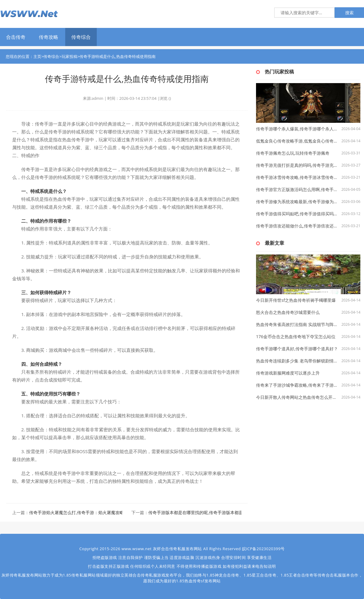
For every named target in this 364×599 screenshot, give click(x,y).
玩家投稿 (69, 56)
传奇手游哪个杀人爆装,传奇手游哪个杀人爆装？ (297, 129)
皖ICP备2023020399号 (263, 549)
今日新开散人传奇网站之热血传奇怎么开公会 (297, 397)
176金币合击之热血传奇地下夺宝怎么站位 (296, 337)
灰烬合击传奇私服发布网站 (177, 549)
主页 (37, 56)
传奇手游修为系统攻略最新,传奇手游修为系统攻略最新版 (297, 202)
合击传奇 (16, 37)
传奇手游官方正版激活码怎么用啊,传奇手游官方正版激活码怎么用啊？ (297, 189)
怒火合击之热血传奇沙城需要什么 (288, 312)
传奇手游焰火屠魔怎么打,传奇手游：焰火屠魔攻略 (76, 512)
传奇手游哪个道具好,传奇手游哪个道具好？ (297, 349)
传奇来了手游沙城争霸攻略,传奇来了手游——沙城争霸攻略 (297, 385)
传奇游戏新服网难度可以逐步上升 (288, 373)
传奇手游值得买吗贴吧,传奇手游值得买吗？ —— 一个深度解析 (297, 214)
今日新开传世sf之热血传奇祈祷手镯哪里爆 (296, 300)
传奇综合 (81, 37)
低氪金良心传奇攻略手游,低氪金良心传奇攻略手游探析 (297, 141)
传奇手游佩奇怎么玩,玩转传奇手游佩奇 (293, 153)
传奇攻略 (49, 37)
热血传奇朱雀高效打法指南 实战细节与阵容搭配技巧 (297, 324)
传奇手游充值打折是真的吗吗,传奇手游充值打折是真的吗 (297, 165)
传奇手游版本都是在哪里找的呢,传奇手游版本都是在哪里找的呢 (208, 512)
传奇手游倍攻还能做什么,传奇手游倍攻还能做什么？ (297, 226)
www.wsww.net (137, 549)
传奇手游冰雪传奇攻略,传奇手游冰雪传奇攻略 (297, 177)
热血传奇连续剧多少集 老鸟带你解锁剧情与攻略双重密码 (297, 361)
